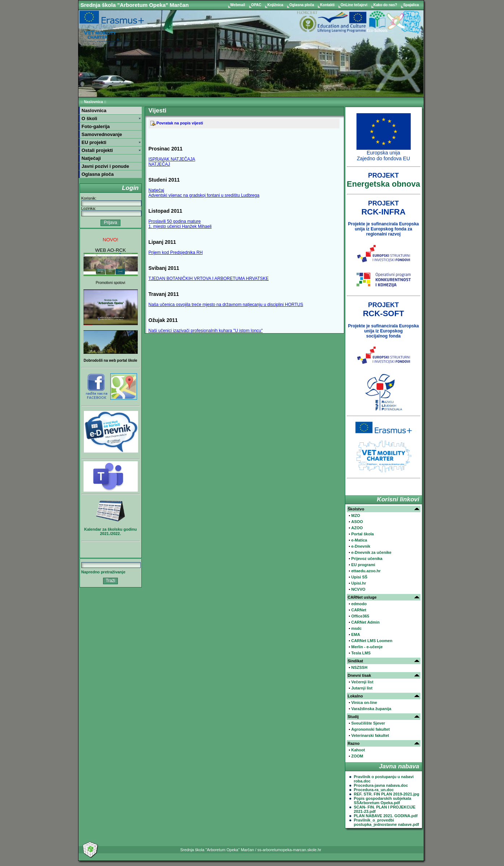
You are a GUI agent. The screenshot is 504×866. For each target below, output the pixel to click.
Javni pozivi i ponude (105, 166)
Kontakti (328, 5)
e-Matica (359, 540)
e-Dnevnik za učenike (371, 552)
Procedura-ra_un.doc (374, 790)
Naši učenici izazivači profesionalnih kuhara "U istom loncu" (206, 331)
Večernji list (362, 682)
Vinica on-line (364, 702)
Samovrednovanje (102, 134)
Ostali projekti (97, 150)
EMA (355, 634)
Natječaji (91, 158)
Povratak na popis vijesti (177, 123)
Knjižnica (276, 5)
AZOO (357, 528)
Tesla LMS (361, 653)
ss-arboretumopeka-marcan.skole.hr (289, 850)
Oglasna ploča (302, 5)
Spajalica (411, 5)
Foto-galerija (96, 126)
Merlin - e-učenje (367, 647)
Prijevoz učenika (367, 559)
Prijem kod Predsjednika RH (176, 252)
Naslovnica (93, 102)
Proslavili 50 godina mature (175, 221)
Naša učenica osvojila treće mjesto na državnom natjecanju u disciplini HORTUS (226, 305)
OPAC (257, 5)
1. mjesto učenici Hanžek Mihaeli (180, 226)
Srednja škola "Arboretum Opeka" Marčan (135, 5)
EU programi (363, 565)
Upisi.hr (358, 583)
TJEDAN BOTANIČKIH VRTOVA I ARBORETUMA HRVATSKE (209, 279)
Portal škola (362, 534)
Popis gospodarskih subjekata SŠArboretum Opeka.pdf (383, 801)
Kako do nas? (386, 5)
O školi (89, 118)
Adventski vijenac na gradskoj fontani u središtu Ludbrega (204, 195)
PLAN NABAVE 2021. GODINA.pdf (386, 816)
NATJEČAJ (159, 164)
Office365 (360, 616)
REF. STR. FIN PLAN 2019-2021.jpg (387, 794)
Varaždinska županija (371, 709)
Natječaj (156, 190)
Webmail (238, 5)
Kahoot (358, 750)
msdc (356, 628)
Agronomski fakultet (370, 729)
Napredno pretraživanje (103, 572)
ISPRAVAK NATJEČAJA (172, 159)
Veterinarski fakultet (370, 735)
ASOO (357, 522)
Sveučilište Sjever (368, 723)
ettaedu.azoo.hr (366, 571)
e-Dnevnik (361, 546)
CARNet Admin (365, 622)
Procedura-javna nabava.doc (381, 785)
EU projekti (94, 142)
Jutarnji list (362, 688)
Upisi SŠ (359, 577)
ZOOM (357, 756)
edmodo (359, 604)
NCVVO (358, 589)
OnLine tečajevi (354, 5)
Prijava (110, 222)
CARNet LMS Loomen (372, 641)
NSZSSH (359, 667)
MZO (355, 515)
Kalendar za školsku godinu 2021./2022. (110, 531)
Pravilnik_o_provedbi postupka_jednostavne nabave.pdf (386, 822)
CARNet (359, 610)
